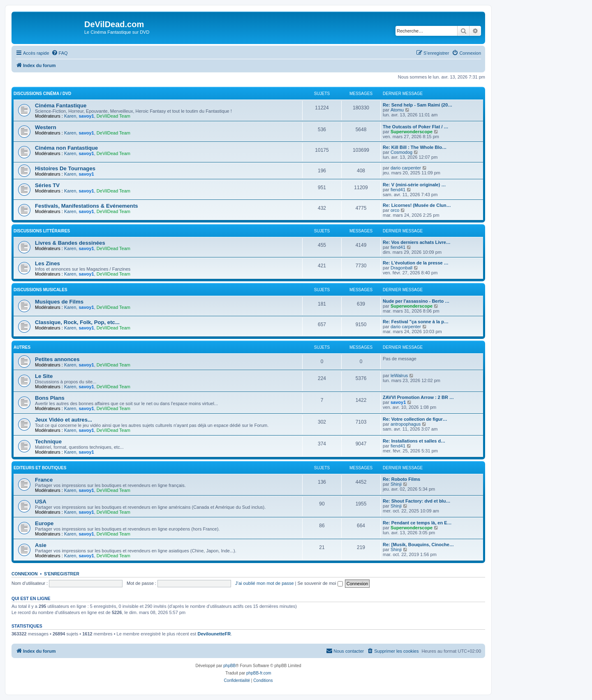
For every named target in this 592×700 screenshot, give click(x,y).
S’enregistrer (62, 574)
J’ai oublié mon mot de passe (264, 583)
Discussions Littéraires (42, 231)
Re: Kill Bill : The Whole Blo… (415, 147)
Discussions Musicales (40, 290)
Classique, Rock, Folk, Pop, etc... (77, 322)
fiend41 (398, 190)
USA (41, 502)
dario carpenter (406, 168)
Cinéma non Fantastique (66, 148)
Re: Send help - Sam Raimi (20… (417, 105)
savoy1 (86, 116)
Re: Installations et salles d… (414, 441)
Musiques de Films (59, 302)
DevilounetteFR (214, 634)
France (44, 480)
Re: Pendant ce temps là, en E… (417, 523)
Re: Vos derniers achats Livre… (417, 242)
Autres (22, 347)
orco (395, 210)
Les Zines (47, 263)
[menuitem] (60, 53)
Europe (44, 523)
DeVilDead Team (113, 116)
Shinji (396, 484)
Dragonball (401, 268)
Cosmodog (401, 152)
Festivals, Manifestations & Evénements (87, 206)
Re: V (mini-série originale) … (414, 185)
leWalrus (399, 375)
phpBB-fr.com (259, 673)
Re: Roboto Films (401, 479)
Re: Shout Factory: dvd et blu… (416, 501)
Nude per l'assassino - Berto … (416, 301)
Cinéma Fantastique (61, 105)
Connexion (25, 574)
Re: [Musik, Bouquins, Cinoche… (418, 545)
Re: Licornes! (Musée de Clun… (417, 205)
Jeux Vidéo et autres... (64, 420)
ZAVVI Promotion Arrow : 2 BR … (418, 397)
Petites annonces (57, 359)
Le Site (44, 376)
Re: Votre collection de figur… (415, 419)
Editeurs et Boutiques (40, 468)
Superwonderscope (412, 132)
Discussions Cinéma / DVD (42, 94)
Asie (41, 545)
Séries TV (47, 185)
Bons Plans (50, 398)
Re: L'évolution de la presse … (416, 263)
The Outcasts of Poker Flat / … (416, 127)
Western (46, 127)
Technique (48, 442)
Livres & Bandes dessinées (70, 243)
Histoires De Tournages (65, 168)
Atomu (397, 110)
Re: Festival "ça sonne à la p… (416, 322)
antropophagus (406, 424)
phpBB (229, 666)
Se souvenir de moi (320, 583)
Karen (70, 116)
